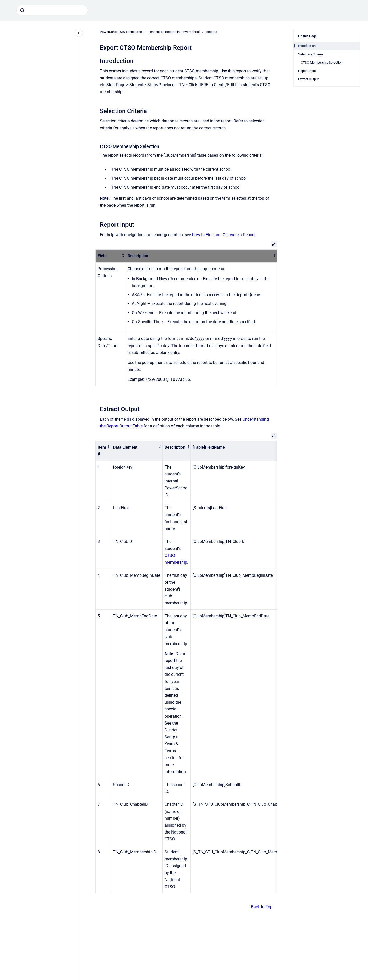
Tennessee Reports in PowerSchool (174, 32)
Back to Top (262, 907)
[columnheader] (111, 256)
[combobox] (52, 10)
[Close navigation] (79, 33)
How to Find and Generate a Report (223, 235)
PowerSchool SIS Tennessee (121, 32)
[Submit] (22, 10)
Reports (212, 32)
